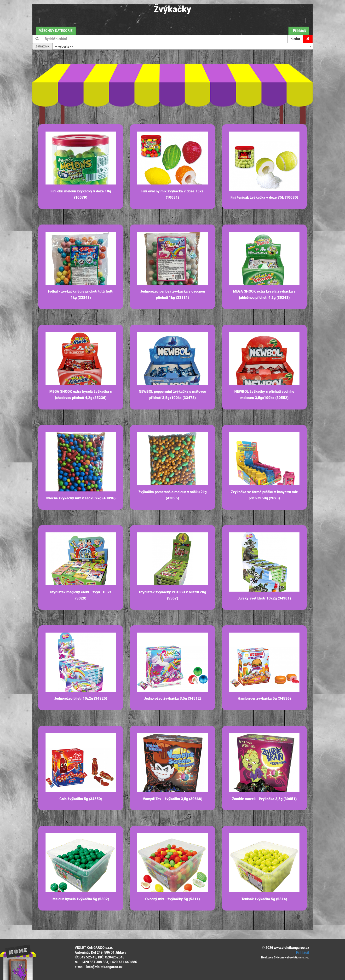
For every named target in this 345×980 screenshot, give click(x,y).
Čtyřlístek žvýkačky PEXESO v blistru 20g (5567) (172, 595)
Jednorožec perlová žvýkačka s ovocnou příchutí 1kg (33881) (172, 294)
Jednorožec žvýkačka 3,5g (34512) (172, 698)
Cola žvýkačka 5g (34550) (81, 799)
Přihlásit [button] (299, 31)
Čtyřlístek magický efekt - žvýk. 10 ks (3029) (81, 595)
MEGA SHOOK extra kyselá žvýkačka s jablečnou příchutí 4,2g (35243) (264, 294)
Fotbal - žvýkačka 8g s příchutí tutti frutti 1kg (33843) (81, 294)
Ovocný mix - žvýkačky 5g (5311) (172, 899)
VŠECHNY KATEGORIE (56, 31)
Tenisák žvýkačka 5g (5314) (264, 899)
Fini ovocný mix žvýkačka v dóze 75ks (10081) (172, 194)
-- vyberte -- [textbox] (64, 46)
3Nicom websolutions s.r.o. (291, 957)
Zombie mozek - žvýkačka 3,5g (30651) (264, 799)
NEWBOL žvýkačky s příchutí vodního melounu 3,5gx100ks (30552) (264, 395)
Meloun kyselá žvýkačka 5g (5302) (81, 899)
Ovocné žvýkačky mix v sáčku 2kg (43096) (81, 498)
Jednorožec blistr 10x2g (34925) (81, 698)
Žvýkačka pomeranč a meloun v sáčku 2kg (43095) (172, 495)
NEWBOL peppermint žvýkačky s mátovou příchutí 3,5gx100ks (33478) (172, 395)
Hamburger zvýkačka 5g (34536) (264, 698)
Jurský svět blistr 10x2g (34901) (264, 598)
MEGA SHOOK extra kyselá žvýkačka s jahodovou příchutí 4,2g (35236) (81, 395)
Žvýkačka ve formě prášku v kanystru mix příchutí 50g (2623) (264, 495)
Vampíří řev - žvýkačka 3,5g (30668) (172, 799)
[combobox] (183, 46)
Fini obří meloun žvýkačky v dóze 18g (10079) (81, 194)
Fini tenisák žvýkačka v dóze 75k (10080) (264, 197)
